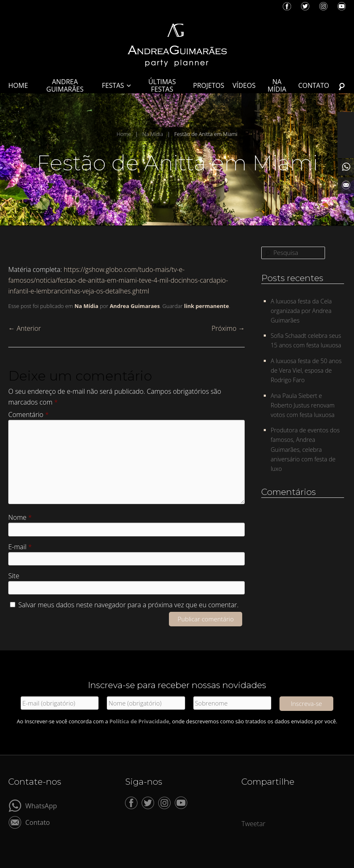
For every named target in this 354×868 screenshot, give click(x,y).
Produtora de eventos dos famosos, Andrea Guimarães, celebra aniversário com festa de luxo (305, 449)
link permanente (206, 306)
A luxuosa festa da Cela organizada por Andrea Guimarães (301, 311)
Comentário (29, 415)
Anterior (25, 328)
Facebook (287, 6)
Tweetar (253, 824)
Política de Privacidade (139, 721)
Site (14, 576)
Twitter (305, 6)
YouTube (342, 6)
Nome (20, 517)
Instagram (323, 6)
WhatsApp (41, 805)
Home (124, 134)
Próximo (228, 328)
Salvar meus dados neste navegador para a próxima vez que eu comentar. (128, 605)
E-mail (20, 547)
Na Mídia (153, 134)
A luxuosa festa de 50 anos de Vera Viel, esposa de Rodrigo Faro (306, 370)
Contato (37, 822)
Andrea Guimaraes (135, 306)
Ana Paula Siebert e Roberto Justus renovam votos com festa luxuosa (303, 405)
